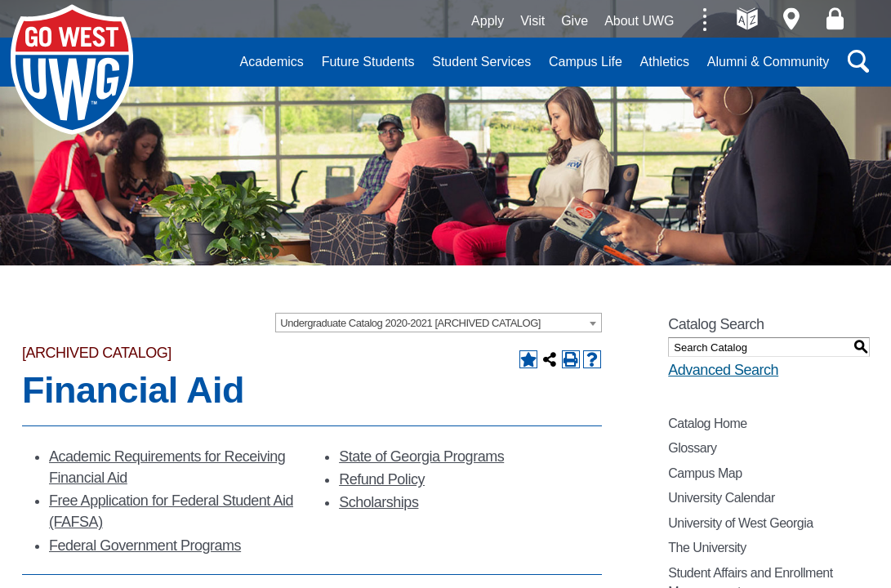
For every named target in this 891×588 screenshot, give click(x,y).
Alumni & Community (768, 62)
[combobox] (439, 323)
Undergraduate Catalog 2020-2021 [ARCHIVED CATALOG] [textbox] (410, 323)
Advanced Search (723, 370)
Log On (835, 19)
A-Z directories (748, 19)
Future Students (368, 62)
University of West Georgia (75, 73)
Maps (791, 19)
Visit (532, 21)
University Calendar (722, 498)
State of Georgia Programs (421, 457)
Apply (488, 21)
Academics (272, 62)
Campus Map (705, 473)
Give (575, 21)
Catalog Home (708, 423)
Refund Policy (382, 479)
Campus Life (586, 62)
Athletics (665, 62)
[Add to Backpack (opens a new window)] (528, 359)
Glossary (692, 448)
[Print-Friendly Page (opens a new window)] (571, 359)
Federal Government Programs (145, 546)
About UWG (639, 21)
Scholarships (379, 502)
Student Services (481, 62)
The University (707, 548)
